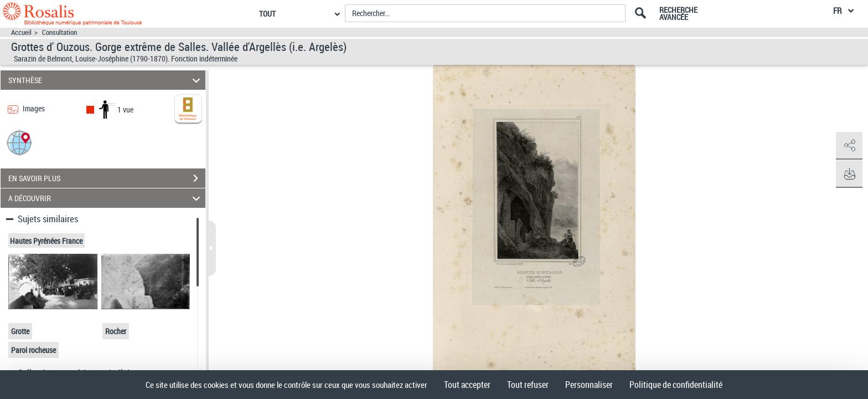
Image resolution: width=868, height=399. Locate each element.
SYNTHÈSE (106, 80)
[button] (19, 142)
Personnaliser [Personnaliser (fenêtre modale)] (589, 385)
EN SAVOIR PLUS (107, 178)
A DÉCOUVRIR (106, 198)
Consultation (60, 32)
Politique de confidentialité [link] (676, 385)
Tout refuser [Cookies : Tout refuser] (528, 385)
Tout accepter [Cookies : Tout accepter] (467, 385)
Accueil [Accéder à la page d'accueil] (21, 32)
